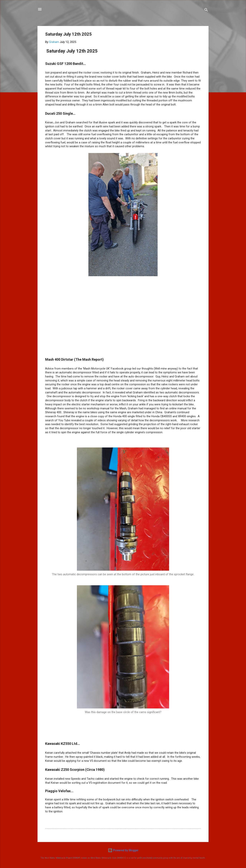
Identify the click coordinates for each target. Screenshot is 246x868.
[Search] (206, 10)
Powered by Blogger (123, 850)
